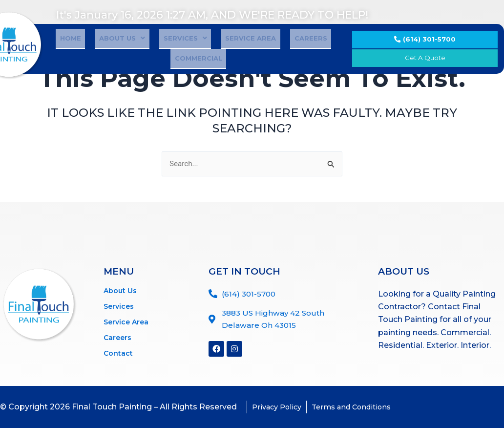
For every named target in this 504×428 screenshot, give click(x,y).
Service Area (218, 51)
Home (64, 51)
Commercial (320, 51)
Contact (118, 351)
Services (161, 51)
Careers (270, 51)
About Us (107, 51)
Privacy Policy (280, 407)
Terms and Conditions (362, 407)
